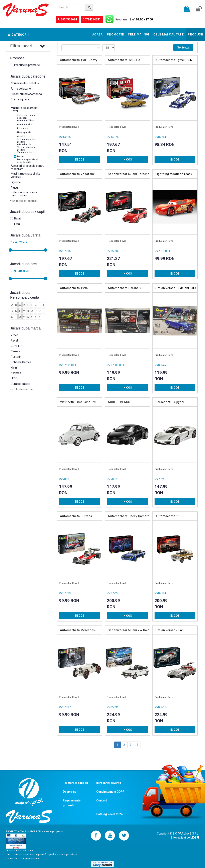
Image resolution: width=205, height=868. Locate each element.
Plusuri (15, 188)
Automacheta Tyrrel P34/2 (175, 60)
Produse (195, 34)
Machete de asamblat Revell (25, 109)
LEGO (14, 378)
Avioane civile (25, 124)
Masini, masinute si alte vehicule (26, 175)
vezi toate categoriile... (24, 201)
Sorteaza (183, 47)
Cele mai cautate (169, 34)
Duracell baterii (20, 384)
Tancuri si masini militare (26, 149)
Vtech (15, 335)
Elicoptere (23, 128)
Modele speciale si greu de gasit (27, 161)
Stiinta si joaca (20, 99)
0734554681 (93, 19)
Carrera (16, 351)
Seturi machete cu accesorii (27, 117)
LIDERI (195, 838)
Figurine (16, 182)
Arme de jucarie (21, 89)
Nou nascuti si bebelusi (25, 83)
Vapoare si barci (26, 152)
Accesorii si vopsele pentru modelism (28, 167)
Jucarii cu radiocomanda (26, 94)
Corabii (21, 136)
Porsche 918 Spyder (170, 402)
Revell (15, 341)
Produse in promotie (27, 65)
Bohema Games (21, 362)
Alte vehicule (24, 144)
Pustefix (16, 357)
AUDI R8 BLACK (119, 402)
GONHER (16, 346)
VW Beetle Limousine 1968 (79, 402)
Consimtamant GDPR (110, 792)
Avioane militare (26, 120)
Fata (17, 224)
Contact (102, 800)
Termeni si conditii (75, 783)
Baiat (18, 218)
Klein (14, 368)
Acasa (98, 34)
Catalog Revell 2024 (109, 814)
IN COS (80, 160)
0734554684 (69, 19)
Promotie (115, 34)
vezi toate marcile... (22, 389)
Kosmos (16, 373)
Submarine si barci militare (27, 141)
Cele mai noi (139, 34)
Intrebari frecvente (109, 783)
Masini (21, 156)
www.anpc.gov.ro (54, 832)
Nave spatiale (24, 132)
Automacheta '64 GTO (124, 60)
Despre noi (70, 792)
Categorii (18, 35)
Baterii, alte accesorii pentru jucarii (24, 194)
